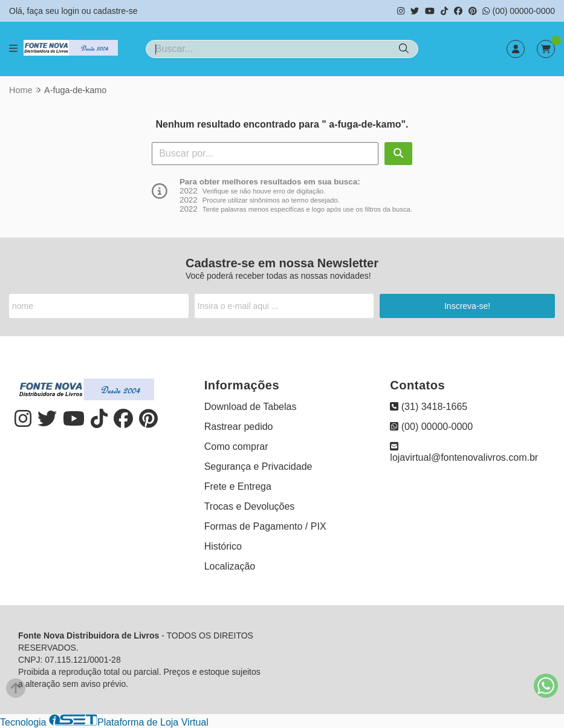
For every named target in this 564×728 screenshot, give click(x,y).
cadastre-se (115, 11)
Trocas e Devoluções (250, 506)
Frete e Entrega (238, 486)
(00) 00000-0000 (519, 11)
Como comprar (236, 447)
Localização (230, 566)
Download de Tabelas (251, 407)
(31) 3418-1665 (429, 407)
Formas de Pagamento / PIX (265, 526)
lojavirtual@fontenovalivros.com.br (464, 452)
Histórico (223, 546)
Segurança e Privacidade (258, 466)
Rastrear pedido (239, 427)
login (71, 11)
